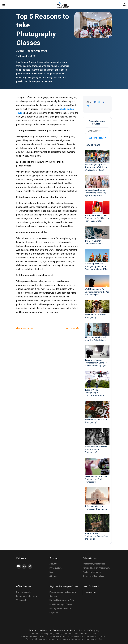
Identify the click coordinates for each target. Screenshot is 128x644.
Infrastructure (56, 568)
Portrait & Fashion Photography (96, 568)
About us (53, 564)
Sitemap (53, 576)
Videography (22, 600)
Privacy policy (76, 630)
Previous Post (25, 328)
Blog (51, 572)
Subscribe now (97, 138)
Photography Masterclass (94, 564)
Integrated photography (27, 596)
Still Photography (24, 592)
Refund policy (93, 630)
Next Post (72, 328)
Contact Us (91, 592)
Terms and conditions (38, 630)
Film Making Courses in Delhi (62, 600)
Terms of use (59, 630)
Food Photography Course (61, 604)
